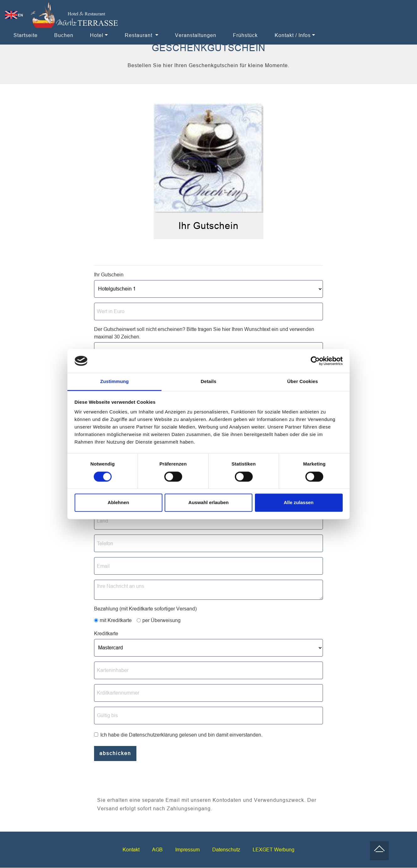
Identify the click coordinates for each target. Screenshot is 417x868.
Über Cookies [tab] (303, 382)
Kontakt (131, 850)
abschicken (115, 754)
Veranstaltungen (196, 35)
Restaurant (139, 35)
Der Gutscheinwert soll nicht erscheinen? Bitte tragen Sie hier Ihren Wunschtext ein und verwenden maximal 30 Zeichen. (204, 333)
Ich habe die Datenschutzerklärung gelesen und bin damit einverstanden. (181, 735)
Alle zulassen (299, 503)
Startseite (26, 35)
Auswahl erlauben (208, 503)
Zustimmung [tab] (115, 382)
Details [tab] (208, 382)
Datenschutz (226, 850)
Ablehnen (118, 503)
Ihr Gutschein (109, 274)
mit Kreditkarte (116, 620)
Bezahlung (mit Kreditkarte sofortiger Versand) (145, 609)
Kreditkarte (106, 633)
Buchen (64, 35)
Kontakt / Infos (293, 35)
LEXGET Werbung (274, 850)
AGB (157, 850)
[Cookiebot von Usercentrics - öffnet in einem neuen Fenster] (315, 361)
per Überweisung (161, 620)
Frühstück (245, 35)
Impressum (187, 850)
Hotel (97, 35)
